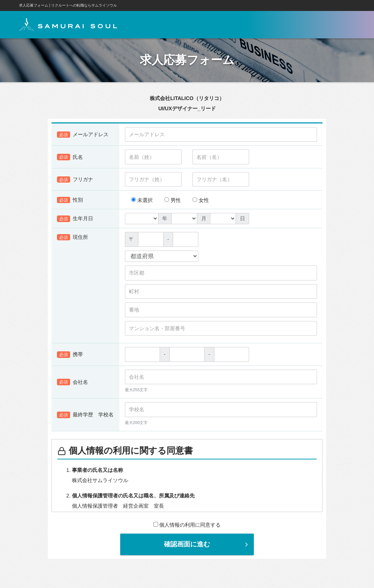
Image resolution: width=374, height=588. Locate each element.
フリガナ (75, 180)
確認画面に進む (207, 544)
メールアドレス (83, 135)
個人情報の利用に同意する (187, 525)
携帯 (70, 355)
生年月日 (75, 219)
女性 (201, 200)
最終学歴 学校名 (85, 415)
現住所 (72, 237)
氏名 (70, 157)
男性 (173, 200)
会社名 (72, 382)
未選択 (142, 200)
